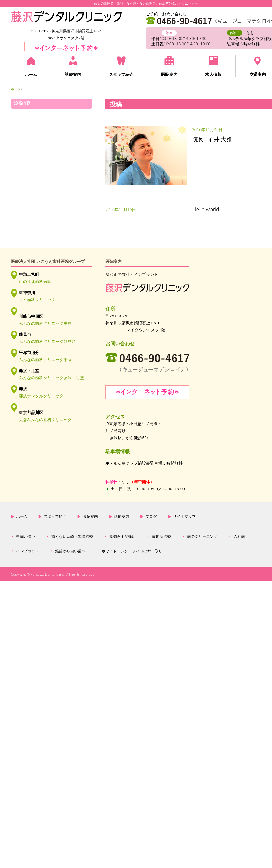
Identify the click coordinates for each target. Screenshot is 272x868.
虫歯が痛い (26, 572)
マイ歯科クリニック (37, 299)
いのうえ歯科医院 (35, 281)
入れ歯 (239, 572)
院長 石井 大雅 (212, 139)
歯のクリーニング (202, 572)
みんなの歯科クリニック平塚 (45, 359)
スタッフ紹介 (121, 74)
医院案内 (169, 74)
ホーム (31, 74)
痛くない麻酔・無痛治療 (72, 572)
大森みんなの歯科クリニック (45, 419)
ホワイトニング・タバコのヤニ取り (132, 587)
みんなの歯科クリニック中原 (45, 323)
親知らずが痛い (122, 572)
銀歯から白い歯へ (70, 587)
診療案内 (73, 74)
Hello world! (207, 209)
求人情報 (213, 74)
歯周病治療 (161, 572)
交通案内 (257, 74)
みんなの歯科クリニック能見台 (47, 341)
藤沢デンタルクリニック (41, 396)
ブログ (151, 552)
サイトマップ (184, 552)
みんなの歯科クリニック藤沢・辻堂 (51, 378)
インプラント (28, 587)
